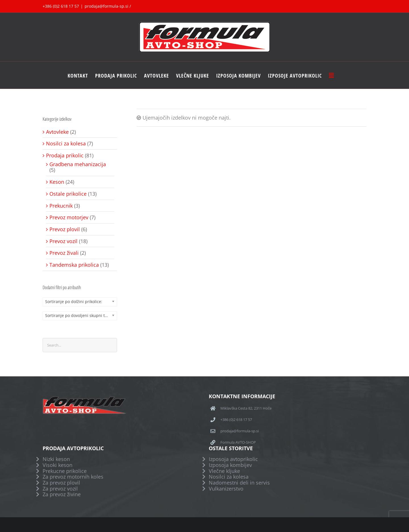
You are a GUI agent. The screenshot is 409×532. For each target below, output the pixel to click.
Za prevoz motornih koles (73, 477)
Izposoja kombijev (230, 465)
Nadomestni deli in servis (239, 483)
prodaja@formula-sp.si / (108, 6)
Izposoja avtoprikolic (233, 459)
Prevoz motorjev (69, 217)
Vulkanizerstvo (226, 489)
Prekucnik (61, 206)
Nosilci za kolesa (66, 144)
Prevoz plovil (65, 229)
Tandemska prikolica (74, 265)
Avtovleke (57, 132)
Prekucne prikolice (65, 471)
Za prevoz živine (62, 494)
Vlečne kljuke (224, 471)
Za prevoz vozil (60, 489)
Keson (57, 182)
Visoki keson (58, 465)
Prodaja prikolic (65, 156)
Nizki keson (56, 459)
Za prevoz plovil (61, 483)
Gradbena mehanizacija (78, 164)
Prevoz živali (64, 253)
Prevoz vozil (63, 241)
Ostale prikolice (68, 194)
